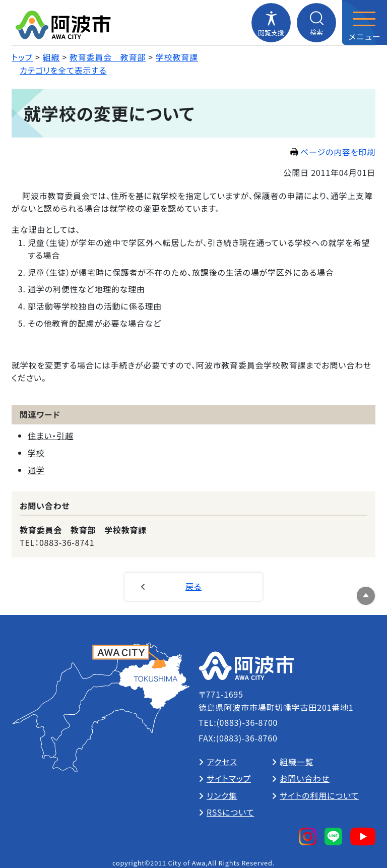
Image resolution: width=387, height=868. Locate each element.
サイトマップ (229, 778)
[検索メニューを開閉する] (316, 23)
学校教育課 (177, 57)
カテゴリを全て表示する (63, 70)
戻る (193, 586)
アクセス (222, 762)
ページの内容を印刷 (333, 152)
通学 (36, 470)
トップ (22, 57)
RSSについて (230, 812)
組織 (51, 57)
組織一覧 (297, 762)
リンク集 (222, 795)
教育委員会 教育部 (108, 57)
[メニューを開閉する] (364, 23)
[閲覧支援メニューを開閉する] (271, 23)
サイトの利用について (319, 795)
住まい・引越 (51, 436)
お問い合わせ (305, 778)
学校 (36, 453)
